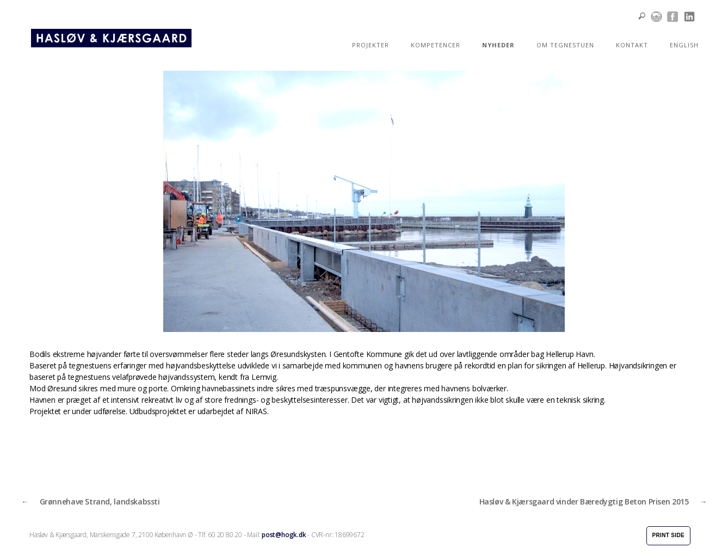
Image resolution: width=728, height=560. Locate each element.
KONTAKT (632, 45)
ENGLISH (684, 45)
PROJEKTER (371, 45)
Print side (668, 535)
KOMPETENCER (436, 45)
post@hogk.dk (284, 535)
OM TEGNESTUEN (565, 45)
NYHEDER (498, 45)
